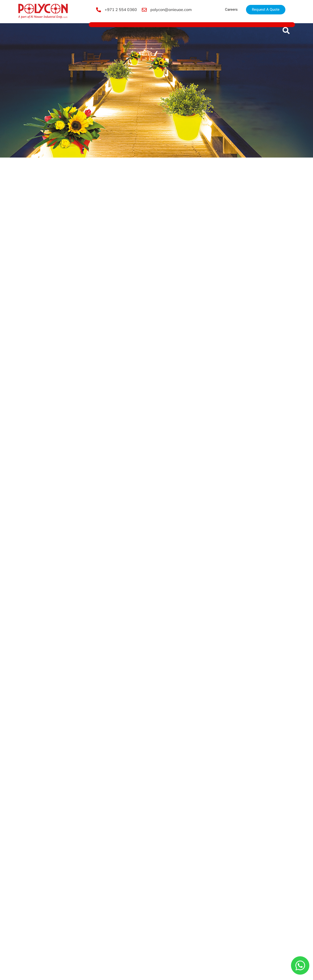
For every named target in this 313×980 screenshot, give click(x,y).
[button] (286, 30)
